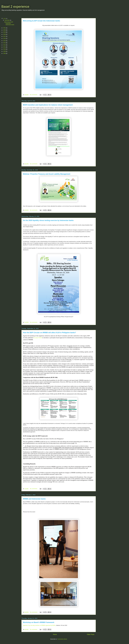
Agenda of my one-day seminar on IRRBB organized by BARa (39, 625)
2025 (5, 18)
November (7, 20)
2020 (5, 30)
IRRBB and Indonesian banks (34, 499)
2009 (5, 51)
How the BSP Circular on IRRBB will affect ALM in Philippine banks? (49, 333)
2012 (5, 45)
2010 (5, 49)
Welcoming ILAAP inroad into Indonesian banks (41, 21)
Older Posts (91, 634)
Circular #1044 (38, 338)
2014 (5, 41)
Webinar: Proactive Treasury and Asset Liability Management (47, 174)
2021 (5, 28)
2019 (5, 32)
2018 (5, 34)
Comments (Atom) (62, 639)
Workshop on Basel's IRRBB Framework (39, 622)
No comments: (34, 95)
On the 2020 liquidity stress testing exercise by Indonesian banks (48, 220)
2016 (5, 39)
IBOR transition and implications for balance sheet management (48, 105)
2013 (5, 43)
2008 (5, 53)
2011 (5, 47)
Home (55, 634)
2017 (5, 36)
